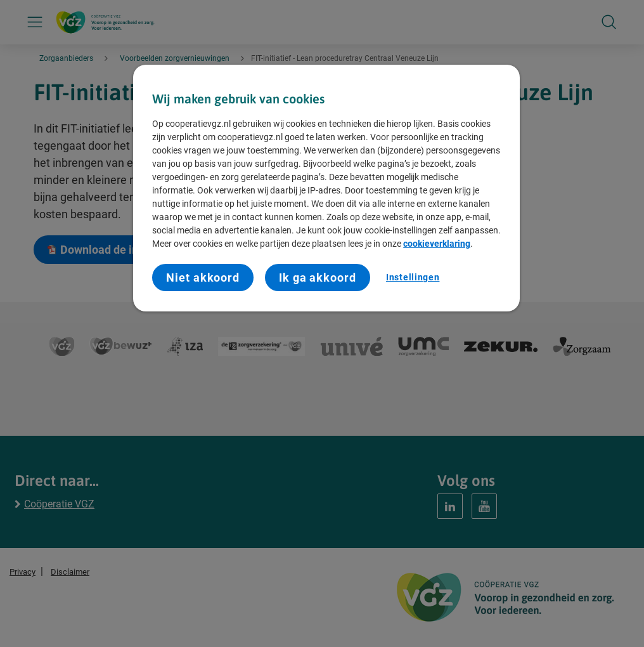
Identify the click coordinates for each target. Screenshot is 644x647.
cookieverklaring (437, 244)
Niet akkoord (203, 278)
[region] (326, 188)
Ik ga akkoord (318, 278)
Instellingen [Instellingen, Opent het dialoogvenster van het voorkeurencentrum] (413, 277)
